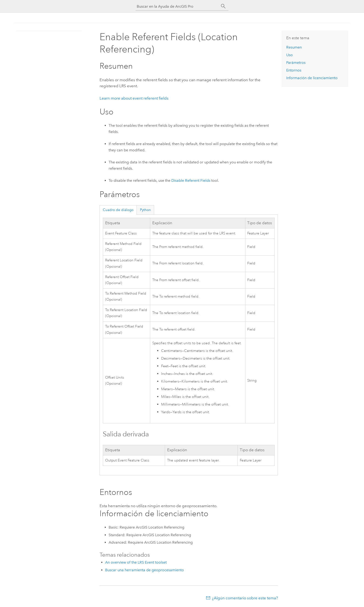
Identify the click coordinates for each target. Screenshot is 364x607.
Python (145, 210)
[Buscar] (223, 6)
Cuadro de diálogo (118, 210)
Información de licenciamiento (312, 78)
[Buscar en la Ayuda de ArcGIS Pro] (177, 6)
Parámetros (296, 63)
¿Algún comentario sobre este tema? (245, 598)
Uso (289, 55)
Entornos (294, 70)
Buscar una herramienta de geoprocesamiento (145, 570)
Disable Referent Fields (191, 180)
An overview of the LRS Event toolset (136, 562)
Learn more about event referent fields (134, 98)
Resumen (294, 47)
